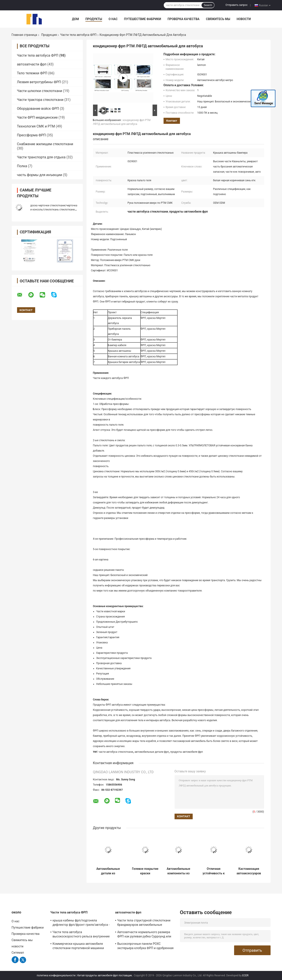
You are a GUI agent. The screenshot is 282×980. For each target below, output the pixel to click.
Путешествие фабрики (143, 19)
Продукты (94, 19)
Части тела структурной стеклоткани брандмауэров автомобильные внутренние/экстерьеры (144, 923)
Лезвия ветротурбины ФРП (39, 82)
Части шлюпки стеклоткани (40, 91)
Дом (76, 19)
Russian (265, 5)
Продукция (49, 35)
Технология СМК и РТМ (36, 126)
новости (244, 19)
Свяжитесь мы (218, 19)
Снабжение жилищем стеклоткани (45, 144)
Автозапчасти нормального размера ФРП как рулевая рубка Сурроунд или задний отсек (144, 935)
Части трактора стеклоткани (40, 100)
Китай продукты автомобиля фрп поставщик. (105, 975)
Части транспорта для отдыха (41, 157)
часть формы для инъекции (40, 175)
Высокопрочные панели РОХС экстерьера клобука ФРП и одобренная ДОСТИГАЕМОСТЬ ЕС (146, 947)
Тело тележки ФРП (32, 73)
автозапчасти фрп (32, 64)
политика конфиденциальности (56, 975)
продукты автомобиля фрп (187, 752)
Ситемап (18, 953)
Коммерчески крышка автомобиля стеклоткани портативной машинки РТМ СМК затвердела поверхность (78, 947)
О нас (113, 19)
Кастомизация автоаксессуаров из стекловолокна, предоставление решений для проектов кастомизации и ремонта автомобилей (249, 871)
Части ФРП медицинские (37, 117)
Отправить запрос (237, 5)
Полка (22, 166)
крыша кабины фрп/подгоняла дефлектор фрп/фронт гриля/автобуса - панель (81, 923)
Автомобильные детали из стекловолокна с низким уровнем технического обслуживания (108, 871)
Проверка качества (183, 19)
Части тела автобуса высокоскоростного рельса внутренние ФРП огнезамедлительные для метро (81, 935)
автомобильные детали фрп (152, 752)
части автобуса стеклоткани (116, 752)
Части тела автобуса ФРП (78, 35)
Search (208, 5)
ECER (245, 975)
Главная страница (24, 35)
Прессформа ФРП (32, 135)
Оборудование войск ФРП (38, 109)
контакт (172, 121)
